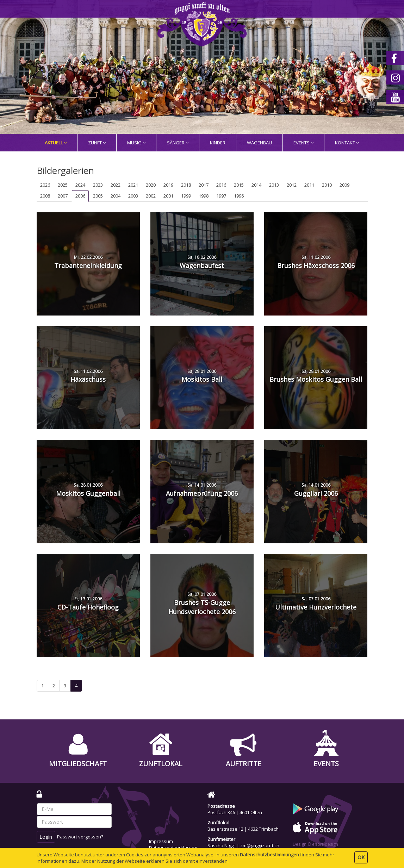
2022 (116, 185)
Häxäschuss (88, 376)
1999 (186, 196)
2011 (309, 185)
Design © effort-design (315, 844)
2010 (327, 185)
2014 (256, 185)
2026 (45, 185)
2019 (168, 185)
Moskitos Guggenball (88, 490)
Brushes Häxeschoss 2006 (316, 262)
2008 (45, 196)
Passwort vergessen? (80, 837)
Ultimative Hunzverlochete (316, 604)
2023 (98, 185)
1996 (239, 196)
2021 (133, 185)
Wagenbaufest (202, 262)
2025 (63, 185)
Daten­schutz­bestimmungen (269, 855)
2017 (204, 185)
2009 (344, 185)
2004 (116, 196)
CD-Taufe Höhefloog (88, 604)
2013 (274, 185)
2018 (186, 185)
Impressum (161, 841)
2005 (98, 196)
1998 (204, 196)
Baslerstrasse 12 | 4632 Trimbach (243, 829)
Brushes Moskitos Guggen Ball (316, 376)
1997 (221, 196)
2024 (80, 185)
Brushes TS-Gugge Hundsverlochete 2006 (202, 603)
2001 (168, 196)
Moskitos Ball (202, 376)
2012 (292, 185)
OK (361, 857)
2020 (151, 185)
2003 (133, 196)
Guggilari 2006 (316, 490)
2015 (239, 185)
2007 (63, 196)
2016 (221, 185)
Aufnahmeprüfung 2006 (202, 490)
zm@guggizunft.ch (260, 845)
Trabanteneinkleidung (88, 262)
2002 (151, 196)
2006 (80, 196)
